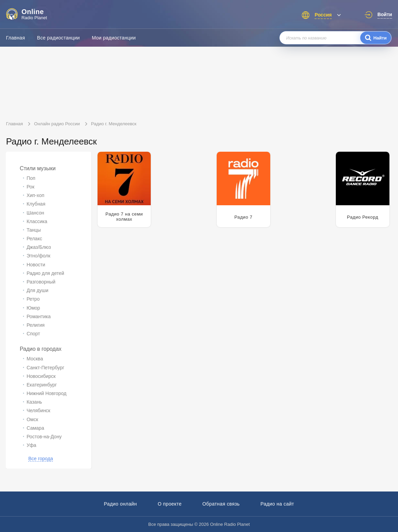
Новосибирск (41, 376)
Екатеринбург (42, 385)
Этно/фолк (38, 256)
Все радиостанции (59, 38)
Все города (41, 459)
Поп (31, 178)
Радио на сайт (277, 504)
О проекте (170, 504)
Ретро (33, 299)
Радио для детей (45, 273)
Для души (37, 290)
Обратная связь (221, 504)
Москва (35, 359)
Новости (36, 265)
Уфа (31, 445)
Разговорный (41, 282)
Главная (15, 38)
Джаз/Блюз (39, 247)
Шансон (35, 213)
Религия (36, 325)
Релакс (34, 239)
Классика (37, 221)
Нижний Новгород (46, 393)
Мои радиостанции (114, 38)
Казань (34, 402)
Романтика (38, 316)
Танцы (34, 230)
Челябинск (38, 410)
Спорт (33, 334)
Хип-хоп (35, 195)
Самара (35, 428)
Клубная (36, 204)
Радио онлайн (121, 504)
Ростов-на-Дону (44, 437)
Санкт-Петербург (45, 368)
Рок (30, 187)
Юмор (33, 308)
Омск (32, 419)
